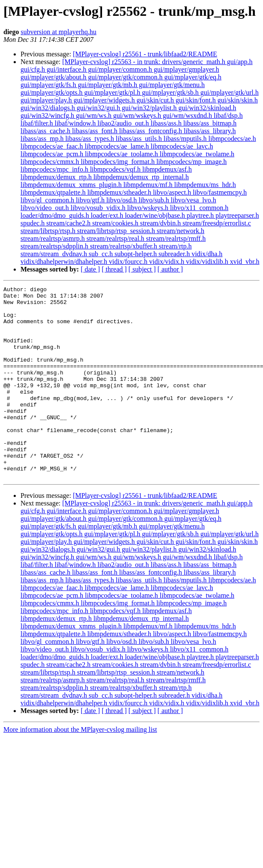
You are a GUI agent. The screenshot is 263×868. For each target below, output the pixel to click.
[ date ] (90, 269)
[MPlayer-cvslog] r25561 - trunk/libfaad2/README (145, 54)
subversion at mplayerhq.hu (58, 32)
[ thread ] (114, 269)
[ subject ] (142, 269)
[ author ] (170, 269)
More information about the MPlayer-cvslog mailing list (80, 768)
